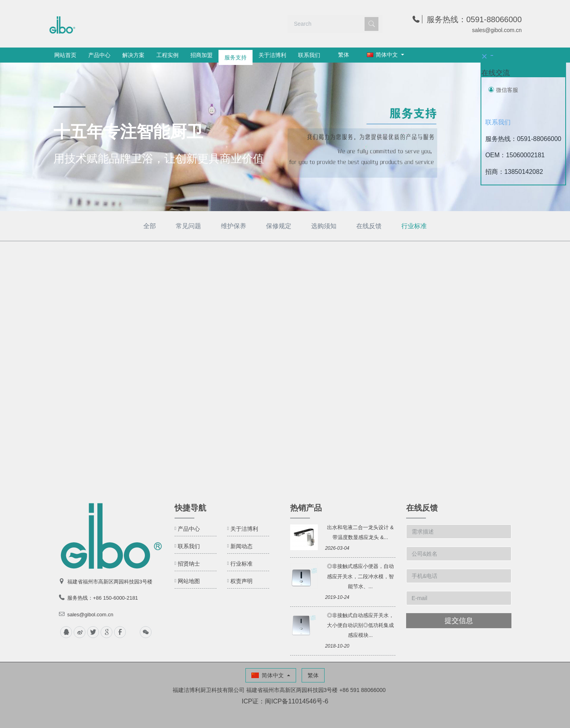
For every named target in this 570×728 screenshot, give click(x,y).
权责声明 (241, 581)
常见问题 (188, 226)
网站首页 (65, 55)
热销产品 (306, 508)
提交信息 (459, 621)
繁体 (344, 55)
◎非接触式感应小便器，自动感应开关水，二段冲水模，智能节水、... (360, 576)
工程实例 (167, 55)
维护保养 (234, 226)
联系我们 (309, 55)
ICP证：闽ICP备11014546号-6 (285, 701)
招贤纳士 (189, 564)
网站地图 (189, 581)
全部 (150, 226)
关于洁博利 (272, 55)
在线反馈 (369, 226)
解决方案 (133, 55)
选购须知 (324, 226)
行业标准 (414, 226)
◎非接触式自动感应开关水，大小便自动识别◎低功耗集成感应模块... (360, 625)
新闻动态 (241, 546)
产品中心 (99, 55)
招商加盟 (201, 55)
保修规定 (279, 226)
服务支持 (236, 55)
